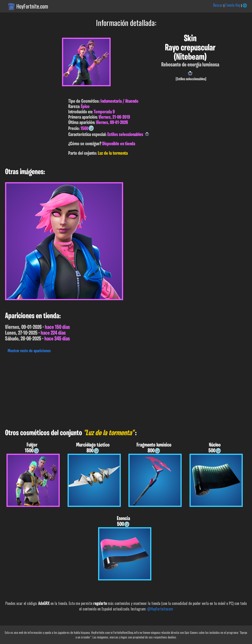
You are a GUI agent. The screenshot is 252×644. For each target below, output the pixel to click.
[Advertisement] (126, 390)
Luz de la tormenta (113, 153)
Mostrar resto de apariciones (29, 351)
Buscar (218, 5)
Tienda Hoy (233, 5)
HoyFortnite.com (32, 6)
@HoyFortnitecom (160, 609)
